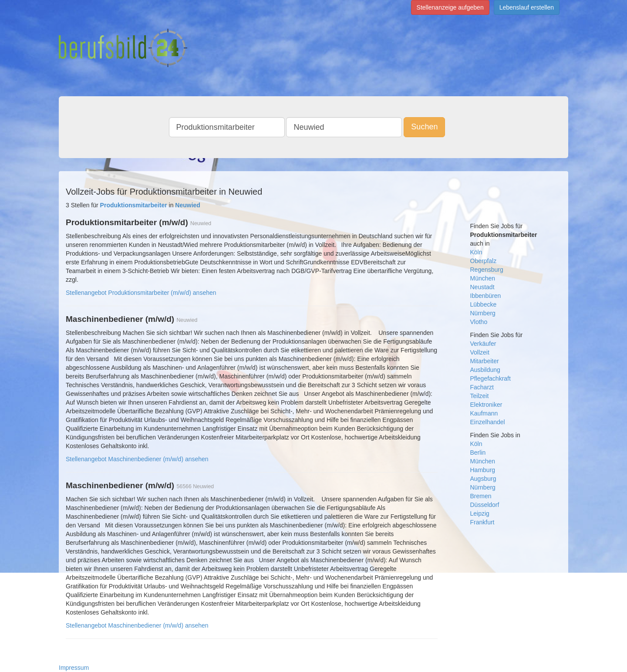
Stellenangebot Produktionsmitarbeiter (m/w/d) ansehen (141, 293)
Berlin (478, 453)
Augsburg (483, 479)
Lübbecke (484, 304)
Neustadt (482, 287)
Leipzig (480, 513)
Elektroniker (486, 405)
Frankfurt (482, 522)
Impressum (74, 668)
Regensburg (487, 270)
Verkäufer (483, 344)
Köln (476, 252)
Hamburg (483, 470)
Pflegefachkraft (490, 378)
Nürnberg (483, 313)
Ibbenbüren (486, 296)
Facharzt (482, 387)
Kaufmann (484, 413)
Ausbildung (485, 370)
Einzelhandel (488, 422)
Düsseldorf (485, 505)
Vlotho (479, 322)
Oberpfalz (484, 261)
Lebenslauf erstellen (527, 7)
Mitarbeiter (485, 361)
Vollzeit (480, 352)
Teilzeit (480, 396)
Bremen (481, 496)
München (483, 278)
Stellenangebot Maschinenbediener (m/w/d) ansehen (137, 459)
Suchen (424, 127)
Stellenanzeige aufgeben (450, 7)
